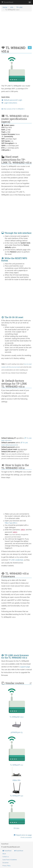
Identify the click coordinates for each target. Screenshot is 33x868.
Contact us (6, 857)
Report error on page (23, 836)
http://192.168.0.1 (11, 523)
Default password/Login (12, 100)
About (4, 854)
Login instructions (9, 103)
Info (12, 7)
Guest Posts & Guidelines (10, 860)
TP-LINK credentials (16, 560)
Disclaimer (5, 863)
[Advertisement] (16, 30)
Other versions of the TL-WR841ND (13, 109)
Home (5, 7)
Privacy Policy (7, 866)
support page (25, 667)
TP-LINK (19, 7)
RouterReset (7, 2)
